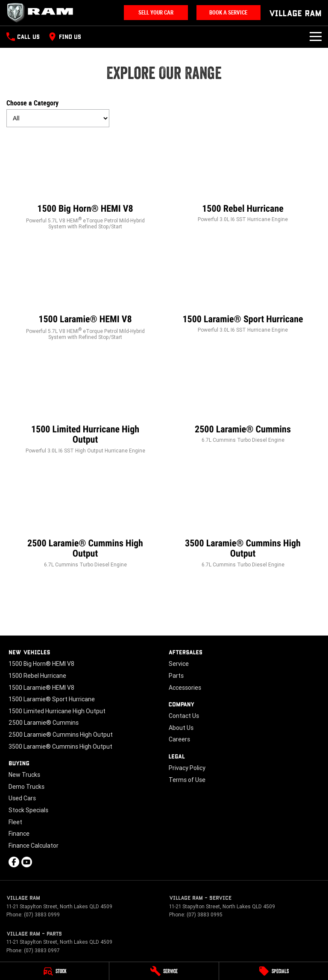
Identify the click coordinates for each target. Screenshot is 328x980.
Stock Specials (28, 810)
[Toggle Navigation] (316, 37)
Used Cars (22, 798)
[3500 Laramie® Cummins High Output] (243, 519)
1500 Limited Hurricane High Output (57, 711)
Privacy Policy (187, 768)
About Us (181, 728)
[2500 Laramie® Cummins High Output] (85, 519)
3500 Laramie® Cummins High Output (60, 747)
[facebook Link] (14, 862)
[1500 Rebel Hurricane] (243, 179)
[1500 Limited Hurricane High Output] (85, 405)
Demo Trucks (26, 787)
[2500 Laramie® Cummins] (243, 400)
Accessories (185, 688)
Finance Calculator (34, 846)
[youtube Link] (27, 862)
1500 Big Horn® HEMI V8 (41, 664)
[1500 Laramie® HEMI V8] (85, 293)
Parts (176, 676)
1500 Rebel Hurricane (37, 676)
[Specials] (274, 971)
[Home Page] (43, 13)
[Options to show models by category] (58, 118)
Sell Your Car (156, 13)
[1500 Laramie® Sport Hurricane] (243, 290)
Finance (19, 834)
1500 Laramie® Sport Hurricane (52, 699)
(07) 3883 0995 (205, 914)
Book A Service (228, 13)
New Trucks (24, 775)
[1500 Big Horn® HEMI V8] (85, 182)
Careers (179, 739)
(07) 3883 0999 (42, 914)
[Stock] (54, 971)
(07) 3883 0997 (42, 950)
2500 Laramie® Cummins (44, 723)
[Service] (164, 971)
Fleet (15, 822)
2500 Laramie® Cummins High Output (61, 735)
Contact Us (184, 716)
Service (179, 664)
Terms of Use (187, 780)
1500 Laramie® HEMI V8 (41, 688)
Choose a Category (58, 113)
